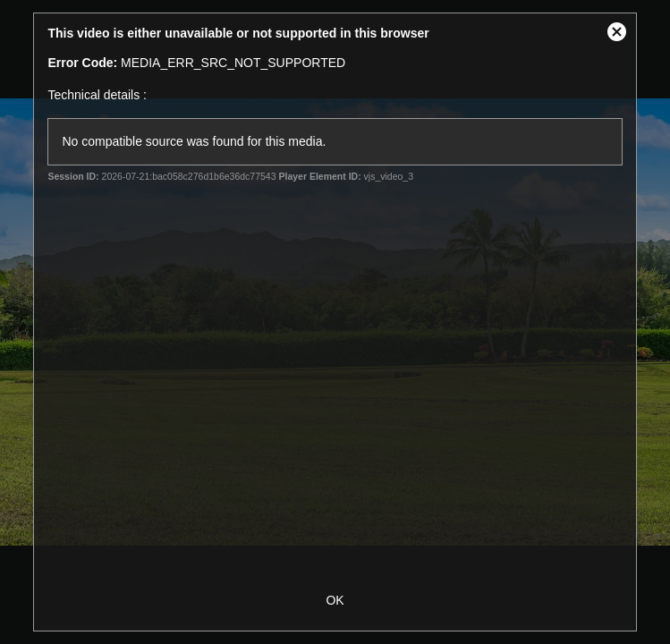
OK (335, 600)
